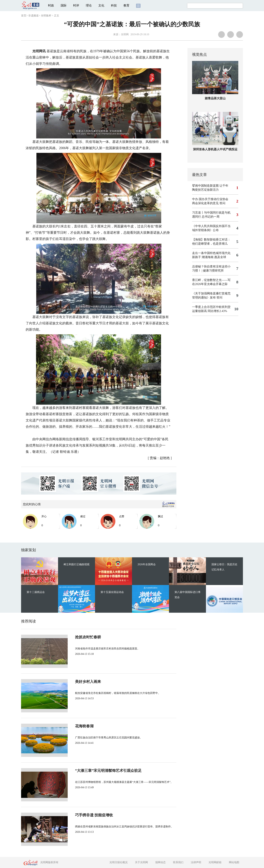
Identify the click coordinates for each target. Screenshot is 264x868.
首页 (24, 16)
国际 (64, 5)
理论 (89, 5)
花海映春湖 (84, 726)
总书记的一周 (211, 217)
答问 (222, 203)
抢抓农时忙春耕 (88, 637)
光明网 (125, 34)
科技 (114, 5)
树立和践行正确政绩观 (77, 564)
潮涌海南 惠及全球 (214, 257)
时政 (51, 5)
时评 (76, 5)
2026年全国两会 (147, 564)
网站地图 (234, 862)
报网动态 (160, 862)
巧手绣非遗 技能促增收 (94, 815)
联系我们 (178, 862)
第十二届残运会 (36, 592)
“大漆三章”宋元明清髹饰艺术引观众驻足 (108, 771)
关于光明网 (141, 862)
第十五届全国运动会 (112, 592)
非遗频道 (33, 16)
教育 (126, 5)
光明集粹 (46, 16)
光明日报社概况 (119, 862)
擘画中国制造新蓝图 (205, 186)
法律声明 (196, 862)
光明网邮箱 (215, 862)
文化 (101, 5)
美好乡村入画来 (88, 682)
